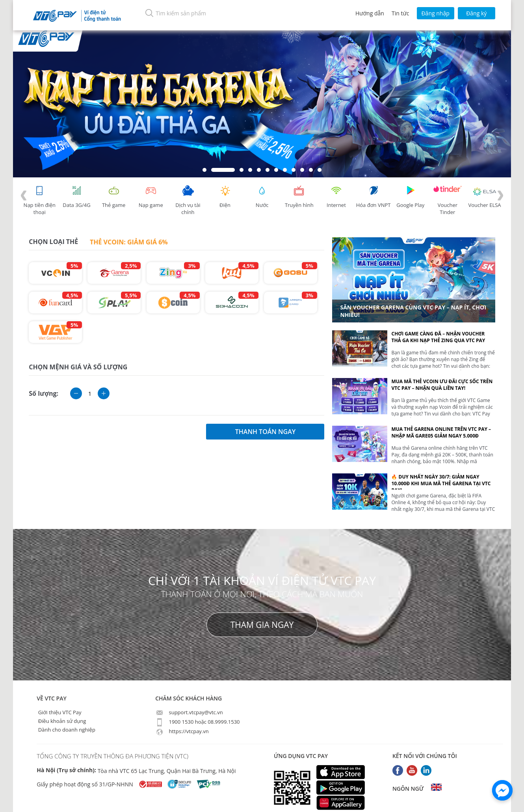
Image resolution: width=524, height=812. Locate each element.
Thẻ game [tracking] (114, 197)
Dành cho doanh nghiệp (66, 730)
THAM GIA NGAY (262, 625)
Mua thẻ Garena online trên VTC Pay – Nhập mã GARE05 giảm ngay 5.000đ (441, 432)
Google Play (411, 197)
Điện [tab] (225, 197)
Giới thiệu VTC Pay (59, 712)
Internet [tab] (336, 197)
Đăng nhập (435, 13)
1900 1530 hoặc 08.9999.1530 (197, 722)
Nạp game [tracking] (151, 197)
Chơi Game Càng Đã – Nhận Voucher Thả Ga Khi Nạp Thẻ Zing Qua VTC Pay (438, 337)
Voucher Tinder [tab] (448, 200)
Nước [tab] (262, 197)
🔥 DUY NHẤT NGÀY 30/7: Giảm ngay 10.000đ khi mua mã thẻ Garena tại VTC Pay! (441, 481)
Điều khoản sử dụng (61, 721)
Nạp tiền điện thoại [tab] (40, 200)
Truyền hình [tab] (299, 197)
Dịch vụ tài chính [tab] (188, 200)
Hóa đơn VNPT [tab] (373, 197)
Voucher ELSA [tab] (484, 197)
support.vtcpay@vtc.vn (189, 712)
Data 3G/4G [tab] (76, 197)
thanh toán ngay (265, 432)
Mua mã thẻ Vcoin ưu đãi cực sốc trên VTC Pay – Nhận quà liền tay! (442, 385)
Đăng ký (476, 13)
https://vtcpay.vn (182, 731)
